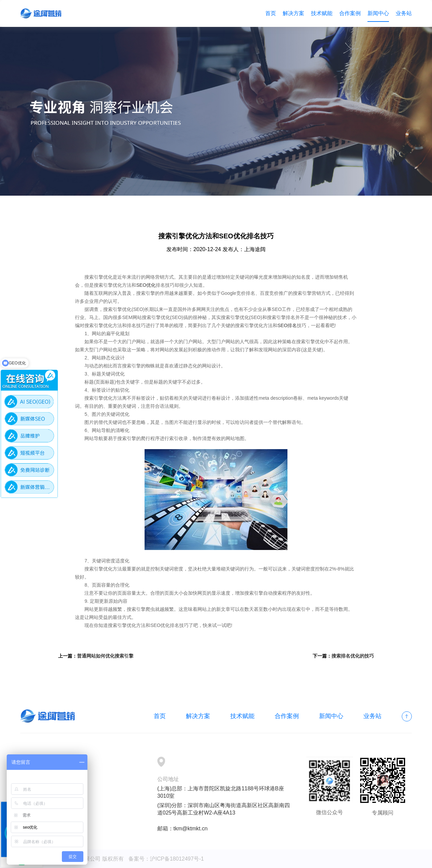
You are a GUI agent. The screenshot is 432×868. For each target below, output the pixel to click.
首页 (271, 13)
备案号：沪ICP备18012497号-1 (166, 859)
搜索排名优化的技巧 (353, 656)
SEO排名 (287, 325)
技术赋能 (322, 13)
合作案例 (350, 13)
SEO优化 (146, 285)
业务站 (404, 13)
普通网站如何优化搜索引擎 (105, 656)
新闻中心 (378, 13)
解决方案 (293, 13)
